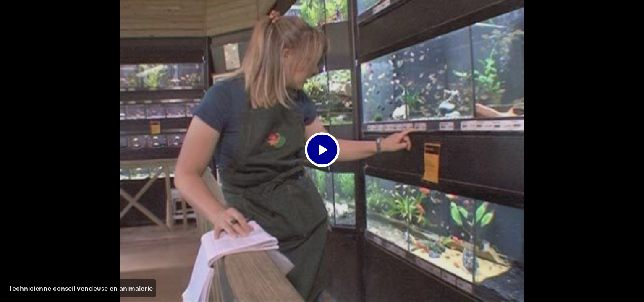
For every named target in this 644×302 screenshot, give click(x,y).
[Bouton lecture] (322, 150)
